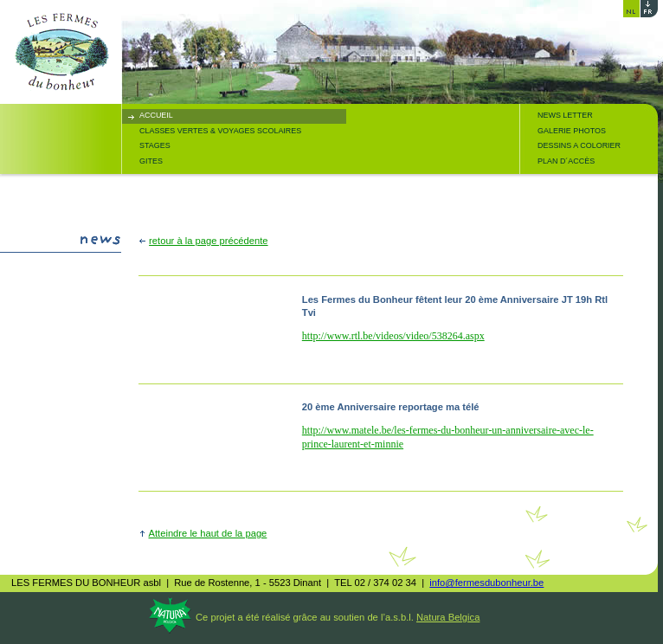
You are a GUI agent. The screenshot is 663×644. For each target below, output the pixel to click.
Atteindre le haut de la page (208, 533)
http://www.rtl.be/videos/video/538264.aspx (393, 336)
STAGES (155, 145)
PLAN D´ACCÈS (566, 161)
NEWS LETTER (565, 115)
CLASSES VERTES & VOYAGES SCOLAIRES (220, 131)
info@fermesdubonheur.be (486, 583)
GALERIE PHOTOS (572, 131)
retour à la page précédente (208, 241)
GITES (151, 161)
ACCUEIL (156, 115)
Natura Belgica (448, 617)
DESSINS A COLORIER (579, 145)
